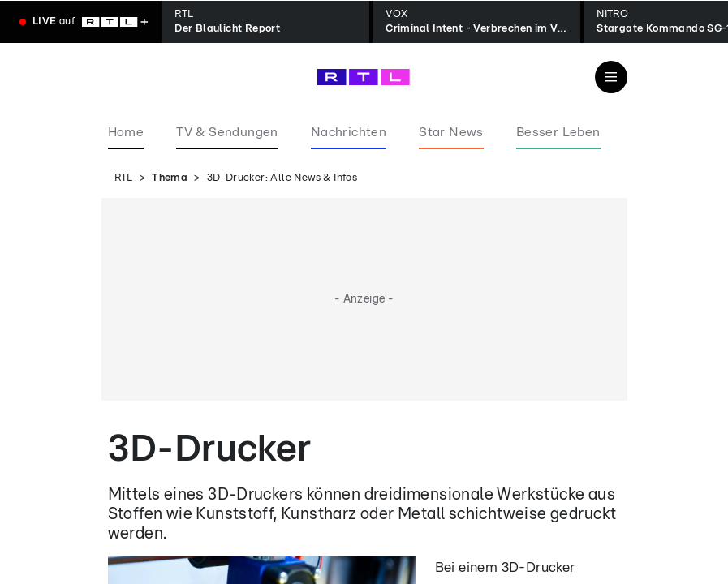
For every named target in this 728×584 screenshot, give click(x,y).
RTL (124, 178)
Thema (170, 178)
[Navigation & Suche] (611, 77)
